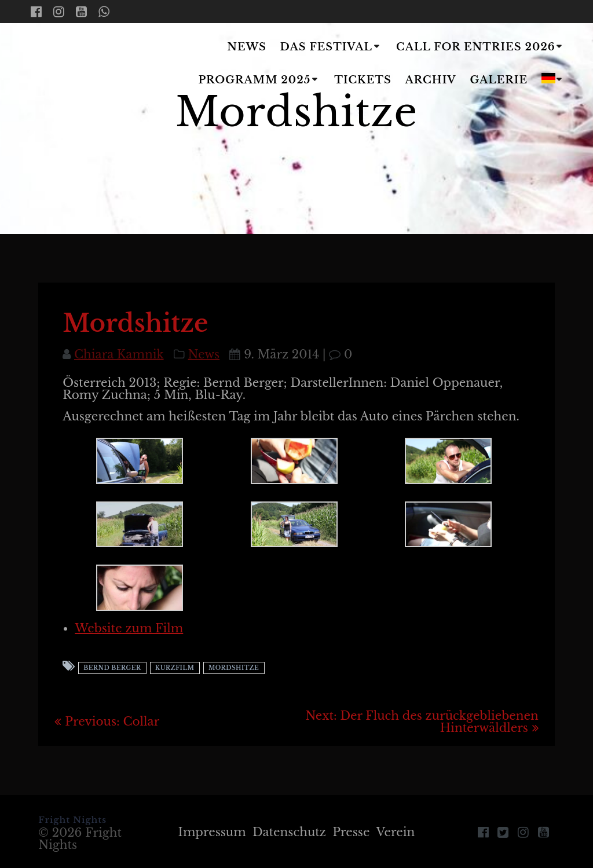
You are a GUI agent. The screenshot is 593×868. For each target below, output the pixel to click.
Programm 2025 (254, 80)
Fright (90, 64)
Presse (351, 832)
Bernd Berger (112, 668)
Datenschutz (289, 832)
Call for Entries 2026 (476, 47)
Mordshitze (234, 668)
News (247, 47)
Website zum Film (129, 628)
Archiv (431, 80)
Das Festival (326, 47)
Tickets (363, 80)
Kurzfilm (175, 668)
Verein (396, 832)
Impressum (212, 832)
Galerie (499, 80)
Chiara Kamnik (119, 354)
